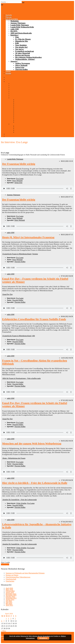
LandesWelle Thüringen (20, 25)
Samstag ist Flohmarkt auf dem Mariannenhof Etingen (25, 573)
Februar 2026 (10, 591)
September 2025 (11, 598)
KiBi (17, 43)
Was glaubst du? (22, 47)
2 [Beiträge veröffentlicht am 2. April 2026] (9, 618)
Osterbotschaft (11, 579)
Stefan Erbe (20, 67)
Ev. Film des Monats (23, 39)
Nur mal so (19, 49)
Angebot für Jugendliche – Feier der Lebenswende (19, 500)
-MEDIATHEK (12, 19)
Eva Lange (20, 179)
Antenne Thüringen (18, 23)
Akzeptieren (43, 638)
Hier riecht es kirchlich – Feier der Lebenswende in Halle (35, 483)
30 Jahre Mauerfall (23, 53)
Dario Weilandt (17, 181)
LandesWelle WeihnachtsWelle (22, 27)
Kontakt (8, 74)
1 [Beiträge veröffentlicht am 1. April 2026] (6, 618)
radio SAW (15, 29)
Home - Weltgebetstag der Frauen (14, 458)
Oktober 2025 (10, 597)
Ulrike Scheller (21, 503)
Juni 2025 (9, 602)
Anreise (8, 72)
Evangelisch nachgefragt (25, 51)
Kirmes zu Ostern (12, 575)
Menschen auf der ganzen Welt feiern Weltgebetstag (32, 444)
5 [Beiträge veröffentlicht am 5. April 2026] (15, 618)
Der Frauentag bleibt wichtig (19, 164)
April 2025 (9, 605)
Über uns (9, 17)
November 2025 (11, 595)
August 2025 (10, 600)
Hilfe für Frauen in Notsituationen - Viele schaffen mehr (21, 378)
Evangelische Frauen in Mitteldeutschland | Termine (20, 254)
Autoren (14, 61)
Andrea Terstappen (23, 63)
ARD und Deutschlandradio (21, 33)
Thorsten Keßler (22, 69)
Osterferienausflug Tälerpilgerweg (18, 577)
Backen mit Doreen (23, 55)
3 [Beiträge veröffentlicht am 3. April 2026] (11, 618)
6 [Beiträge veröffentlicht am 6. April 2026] (2, 621)
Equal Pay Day (7, 294)
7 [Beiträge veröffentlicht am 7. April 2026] (4, 621)
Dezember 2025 (11, 594)
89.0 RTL (14, 31)
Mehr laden (5, 564)
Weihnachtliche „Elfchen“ (25, 59)
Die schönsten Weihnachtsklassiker (29, 57)
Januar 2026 (10, 592)
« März (4, 631)
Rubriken (14, 35)
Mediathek (15, 21)
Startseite (9, 15)
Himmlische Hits (22, 41)
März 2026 (9, 590)
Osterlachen (10, 581)
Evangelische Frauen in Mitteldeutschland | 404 (18, 336)
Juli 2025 (9, 601)
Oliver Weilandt (21, 65)
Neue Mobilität (21, 45)
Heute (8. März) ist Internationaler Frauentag (28, 237)
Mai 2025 (9, 604)
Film (17, 37)
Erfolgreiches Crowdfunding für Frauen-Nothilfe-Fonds (34, 319)
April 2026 (9, 588)
